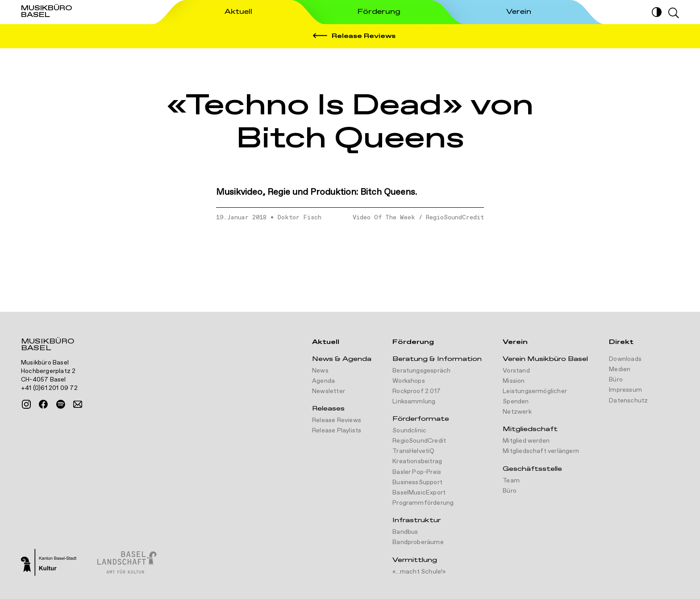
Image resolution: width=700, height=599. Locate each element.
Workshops (409, 381)
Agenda (323, 381)
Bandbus (405, 532)
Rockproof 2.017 (417, 391)
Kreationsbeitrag (417, 461)
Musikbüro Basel (48, 346)
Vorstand (516, 371)
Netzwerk (517, 412)
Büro (510, 491)
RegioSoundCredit (455, 218)
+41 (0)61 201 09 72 (49, 388)
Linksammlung (414, 402)
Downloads (625, 359)
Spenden (516, 402)
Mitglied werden (526, 441)
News (320, 371)
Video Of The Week (384, 218)
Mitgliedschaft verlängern (541, 451)
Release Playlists (337, 431)
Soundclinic (409, 431)
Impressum (625, 390)
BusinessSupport (417, 482)
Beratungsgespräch (421, 371)
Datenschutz (628, 401)
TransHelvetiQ (414, 451)
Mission (514, 381)
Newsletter (329, 391)
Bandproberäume (418, 542)
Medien (620, 369)
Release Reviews (337, 420)
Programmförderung (423, 503)
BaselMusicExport (419, 493)
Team (511, 481)
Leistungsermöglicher (535, 391)
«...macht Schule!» (419, 572)
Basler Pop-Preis (417, 472)
